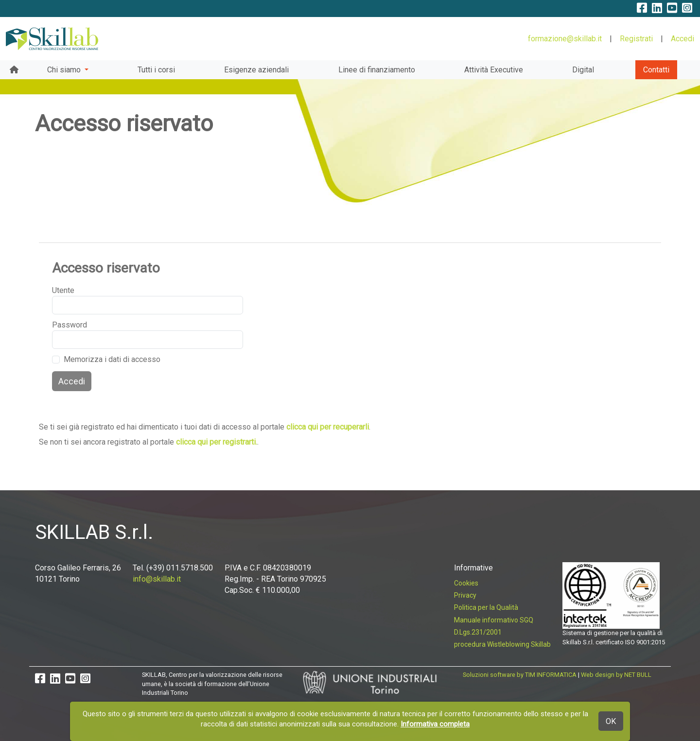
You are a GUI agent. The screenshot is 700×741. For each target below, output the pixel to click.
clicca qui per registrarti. (217, 442)
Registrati (636, 39)
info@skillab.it (157, 579)
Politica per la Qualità (486, 607)
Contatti (656, 70)
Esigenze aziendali (256, 70)
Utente (63, 290)
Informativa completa (435, 724)
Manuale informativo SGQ (494, 620)
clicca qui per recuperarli (328, 427)
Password (68, 325)
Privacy (465, 595)
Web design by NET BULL (616, 675)
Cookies (466, 583)
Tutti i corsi (156, 70)
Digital (583, 70)
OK (611, 721)
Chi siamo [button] (65, 70)
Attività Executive (494, 70)
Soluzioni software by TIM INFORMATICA (520, 675)
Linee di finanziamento (377, 70)
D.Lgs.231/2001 (478, 632)
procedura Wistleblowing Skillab (502, 644)
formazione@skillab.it (565, 39)
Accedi (682, 39)
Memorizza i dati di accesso (112, 359)
